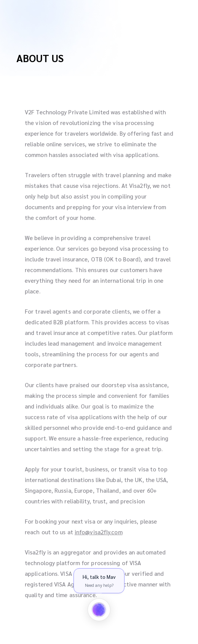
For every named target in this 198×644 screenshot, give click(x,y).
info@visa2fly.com (99, 532)
